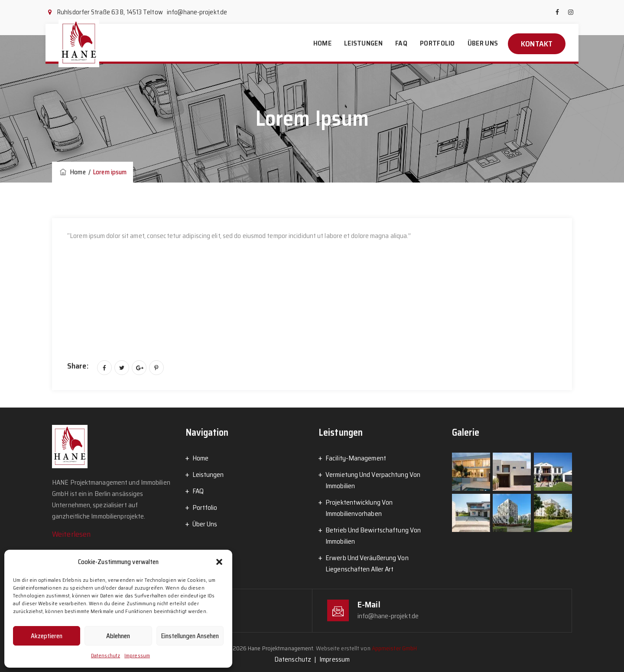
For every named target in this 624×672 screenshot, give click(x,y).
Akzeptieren (47, 636)
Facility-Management (356, 458)
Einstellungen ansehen (190, 636)
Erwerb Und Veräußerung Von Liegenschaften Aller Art (367, 563)
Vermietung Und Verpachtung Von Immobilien (373, 480)
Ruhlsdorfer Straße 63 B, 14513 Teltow (110, 12)
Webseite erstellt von (367, 648)
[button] (219, 562)
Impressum (137, 655)
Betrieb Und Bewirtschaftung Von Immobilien (373, 536)
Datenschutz (106, 655)
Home (322, 43)
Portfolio (437, 43)
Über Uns (483, 43)
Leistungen (363, 43)
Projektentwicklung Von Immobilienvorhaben (359, 508)
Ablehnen (118, 636)
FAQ (401, 43)
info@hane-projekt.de (197, 12)
